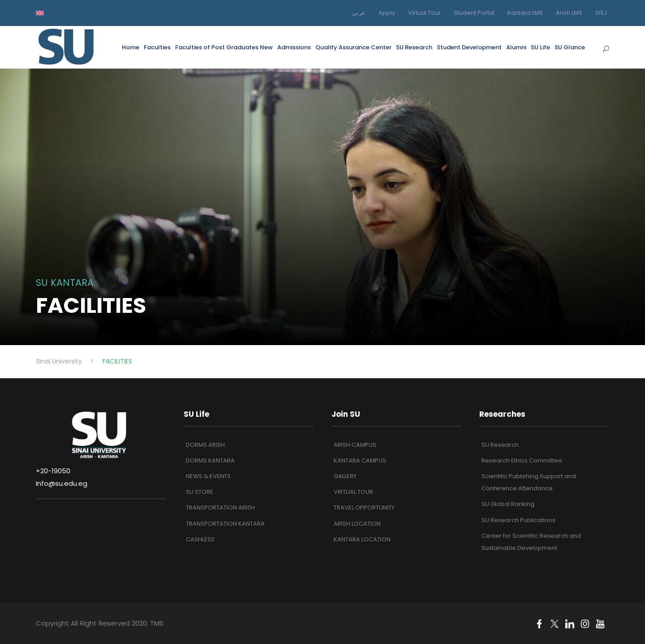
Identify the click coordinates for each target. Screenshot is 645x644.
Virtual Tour (424, 13)
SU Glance (570, 47)
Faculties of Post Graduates (224, 47)
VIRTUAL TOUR (353, 492)
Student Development (469, 47)
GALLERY (345, 476)
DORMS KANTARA (210, 460)
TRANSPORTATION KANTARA (225, 524)
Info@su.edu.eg (62, 483)
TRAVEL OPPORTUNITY (364, 508)
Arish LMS (569, 13)
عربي (359, 13)
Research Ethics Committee (522, 460)
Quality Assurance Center (353, 47)
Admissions (294, 47)
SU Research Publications (518, 520)
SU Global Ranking (508, 504)
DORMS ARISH (205, 445)
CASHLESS (200, 539)
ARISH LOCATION (357, 524)
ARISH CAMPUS (355, 445)
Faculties (157, 47)
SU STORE (200, 492)
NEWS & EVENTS (208, 476)
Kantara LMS (525, 13)
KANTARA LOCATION (362, 539)
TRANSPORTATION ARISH (220, 508)
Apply (387, 13)
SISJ (601, 13)
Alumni (516, 47)
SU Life (540, 47)
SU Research (414, 47)
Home (131, 47)
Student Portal (474, 13)
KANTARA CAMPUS (360, 460)
